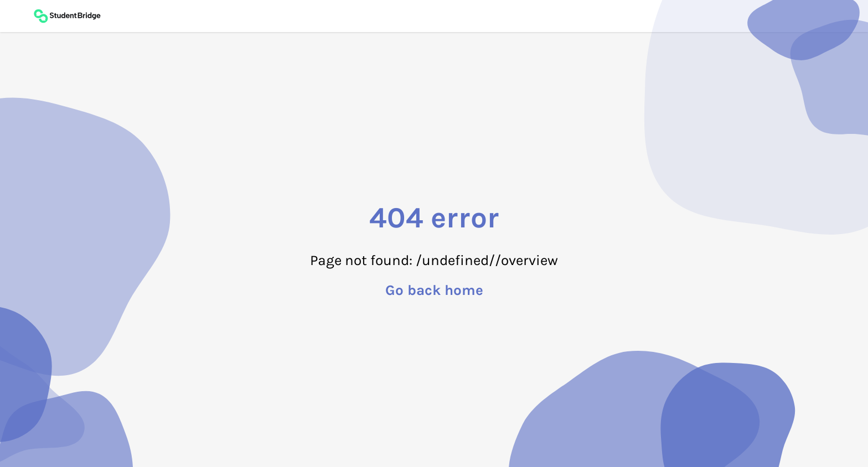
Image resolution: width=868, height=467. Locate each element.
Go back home (434, 290)
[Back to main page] (67, 16)
